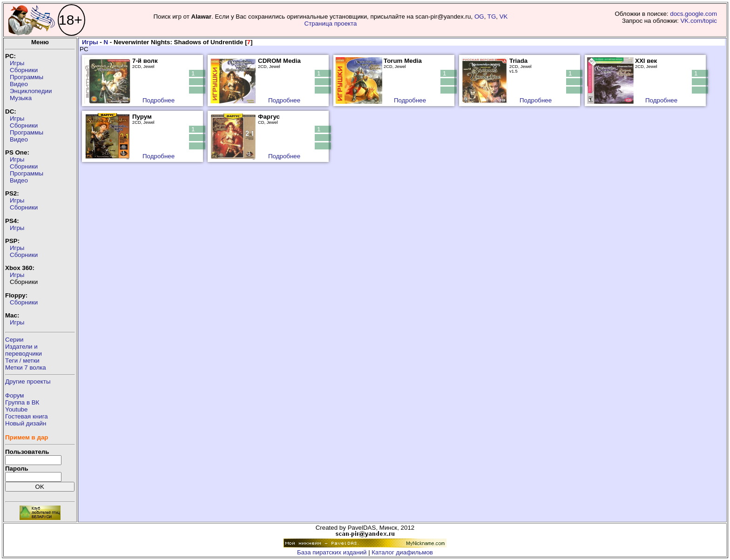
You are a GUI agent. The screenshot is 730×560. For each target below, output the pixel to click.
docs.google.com (693, 14)
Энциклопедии (31, 91)
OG (479, 17)
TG (492, 17)
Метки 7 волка (26, 368)
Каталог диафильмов (402, 552)
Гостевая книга (27, 416)
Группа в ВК (22, 402)
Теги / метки (22, 361)
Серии (14, 340)
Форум (15, 395)
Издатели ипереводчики (24, 350)
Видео (19, 84)
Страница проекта (331, 24)
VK (504, 17)
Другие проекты (28, 381)
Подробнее (159, 100)
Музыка (21, 98)
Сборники (24, 70)
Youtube (16, 409)
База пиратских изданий (332, 552)
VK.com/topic (699, 21)
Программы (27, 77)
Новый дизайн (26, 423)
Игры (17, 63)
